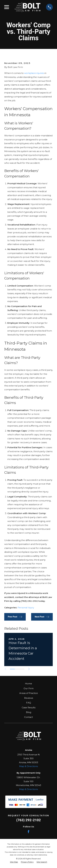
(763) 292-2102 (28, 820)
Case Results (29, 708)
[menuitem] (14, 862)
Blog (29, 712)
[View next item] (29, 669)
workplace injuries (34, 73)
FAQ (29, 703)
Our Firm (29, 688)
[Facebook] (28, 832)
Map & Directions (28, 766)
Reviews (29, 698)
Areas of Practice (29, 693)
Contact (28, 717)
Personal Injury (26, 608)
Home (28, 684)
